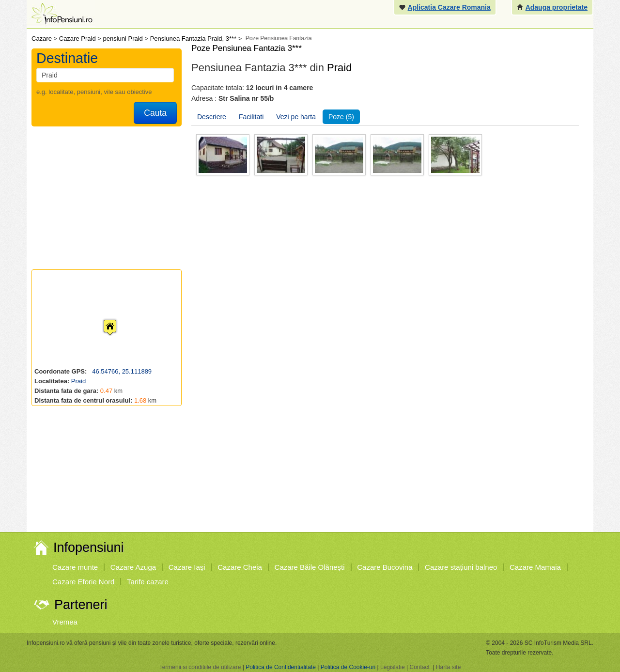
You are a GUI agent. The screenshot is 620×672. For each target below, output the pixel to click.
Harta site (448, 667)
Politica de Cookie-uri (348, 667)
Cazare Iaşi (187, 567)
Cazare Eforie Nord (83, 582)
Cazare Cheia (240, 567)
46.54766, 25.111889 (121, 371)
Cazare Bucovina (385, 567)
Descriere (212, 117)
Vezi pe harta (296, 117)
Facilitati (251, 117)
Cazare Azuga (133, 567)
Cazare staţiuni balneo (461, 567)
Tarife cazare (148, 582)
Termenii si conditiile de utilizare (200, 667)
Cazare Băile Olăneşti (310, 567)
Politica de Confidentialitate (281, 667)
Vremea (65, 622)
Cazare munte (75, 567)
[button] (102, 318)
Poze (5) (341, 117)
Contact (419, 667)
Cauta (155, 113)
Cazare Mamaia (535, 567)
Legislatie (393, 667)
